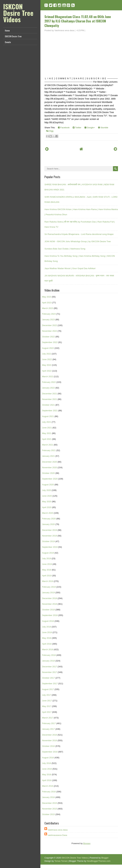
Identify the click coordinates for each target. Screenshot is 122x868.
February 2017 (49, 723)
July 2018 (47, 627)
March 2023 (48, 308)
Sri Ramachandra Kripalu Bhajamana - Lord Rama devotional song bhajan (79, 234)
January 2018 (48, 661)
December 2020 (50, 462)
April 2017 (47, 712)
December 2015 (50, 803)
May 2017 (47, 706)
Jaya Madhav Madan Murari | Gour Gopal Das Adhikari (70, 268)
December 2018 (50, 598)
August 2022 (48, 348)
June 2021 (47, 428)
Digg (50, 131)
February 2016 (49, 792)
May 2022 (47, 365)
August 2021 (48, 416)
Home (7, 30)
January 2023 (48, 320)
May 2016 (47, 775)
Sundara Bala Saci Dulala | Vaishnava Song (65, 249)
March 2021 (48, 445)
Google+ (90, 128)
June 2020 (47, 496)
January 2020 (48, 524)
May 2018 (47, 638)
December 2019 (50, 530)
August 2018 (48, 621)
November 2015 (50, 809)
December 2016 (50, 735)
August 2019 (48, 553)
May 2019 (47, 570)
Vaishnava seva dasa (58, 830)
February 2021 (49, 450)
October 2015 (48, 814)
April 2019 (47, 576)
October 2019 (48, 541)
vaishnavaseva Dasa (57, 835)
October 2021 (48, 405)
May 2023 (47, 297)
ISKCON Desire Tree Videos (18, 13)
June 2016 (47, 769)
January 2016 (48, 797)
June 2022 (47, 359)
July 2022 (47, 354)
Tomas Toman (61, 861)
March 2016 (48, 786)
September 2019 (50, 547)
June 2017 (47, 701)
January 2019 (48, 593)
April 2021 (47, 439)
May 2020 (47, 502)
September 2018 (50, 615)
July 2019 (47, 558)
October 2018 (48, 610)
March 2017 (48, 718)
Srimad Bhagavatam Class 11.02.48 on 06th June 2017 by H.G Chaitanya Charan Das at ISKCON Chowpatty (78, 21)
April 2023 (47, 303)
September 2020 (50, 479)
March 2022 (48, 376)
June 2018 (47, 632)
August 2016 (48, 758)
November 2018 (50, 604)
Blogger (87, 843)
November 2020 (50, 467)
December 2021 (50, 394)
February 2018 (49, 655)
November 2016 (50, 740)
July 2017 (47, 695)
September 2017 (50, 684)
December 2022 (50, 325)
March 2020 (48, 513)
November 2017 (50, 672)
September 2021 (50, 411)
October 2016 (48, 746)
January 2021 (48, 456)
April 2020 (47, 507)
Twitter (77, 128)
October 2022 (48, 337)
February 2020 (49, 519)
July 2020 (47, 490)
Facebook (64, 128)
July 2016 (47, 763)
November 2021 (50, 399)
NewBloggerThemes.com (99, 861)
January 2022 (48, 388)
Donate (8, 42)
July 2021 (47, 422)
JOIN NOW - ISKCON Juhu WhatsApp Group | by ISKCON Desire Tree (78, 241)
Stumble (103, 128)
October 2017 (48, 678)
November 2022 (50, 331)
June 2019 (47, 564)
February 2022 (49, 382)
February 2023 (49, 314)
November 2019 (50, 536)
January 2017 (48, 729)
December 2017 (50, 667)
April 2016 (47, 780)
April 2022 (47, 371)
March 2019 (48, 581)
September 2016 (50, 752)
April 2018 (47, 644)
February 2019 (49, 587)
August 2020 (48, 485)
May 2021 (47, 433)
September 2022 (50, 342)
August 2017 (48, 689)
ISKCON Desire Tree (13, 36)
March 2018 (48, 649)
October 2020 (48, 473)
